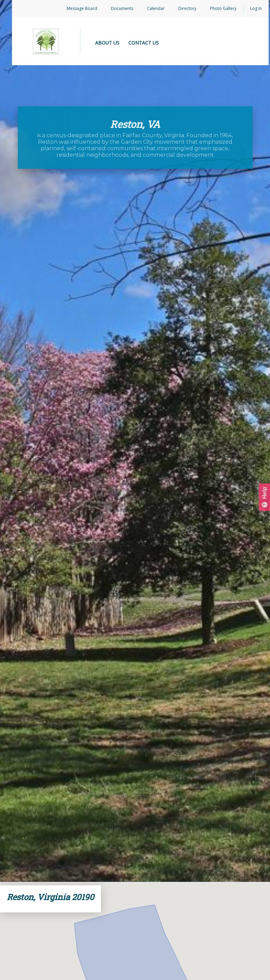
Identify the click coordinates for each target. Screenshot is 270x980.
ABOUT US (107, 43)
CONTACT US (144, 43)
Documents (122, 8)
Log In (256, 8)
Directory (187, 8)
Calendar (156, 8)
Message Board (82, 8)
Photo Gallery (223, 8)
